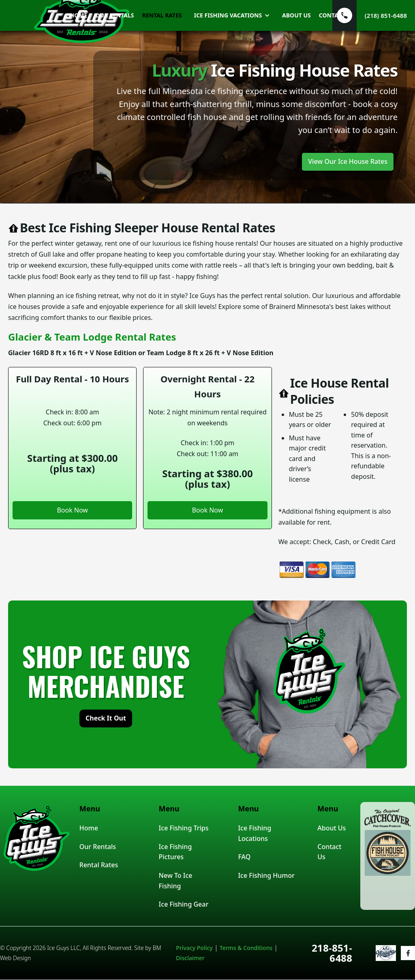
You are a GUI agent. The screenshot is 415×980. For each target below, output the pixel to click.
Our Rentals (98, 847)
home (78, 15)
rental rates (162, 15)
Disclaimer (190, 958)
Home (89, 828)
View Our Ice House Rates (348, 161)
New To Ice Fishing (176, 881)
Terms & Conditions (246, 948)
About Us (332, 828)
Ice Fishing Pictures (175, 852)
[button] (230, 15)
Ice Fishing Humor (266, 875)
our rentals (114, 15)
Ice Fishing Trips (184, 828)
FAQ (244, 857)
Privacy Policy (194, 948)
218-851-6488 (332, 953)
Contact (332, 15)
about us (296, 15)
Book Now (72, 510)
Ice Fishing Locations (255, 833)
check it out (106, 718)
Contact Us (329, 852)
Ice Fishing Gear (184, 904)
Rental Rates (99, 865)
